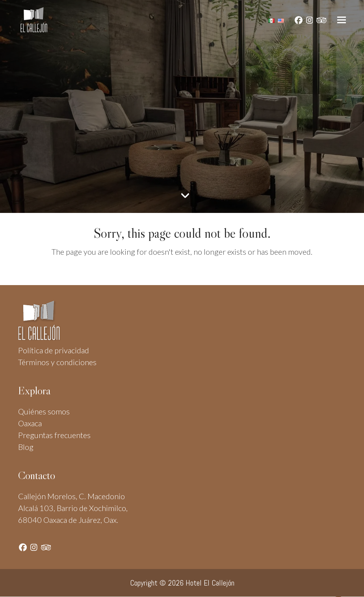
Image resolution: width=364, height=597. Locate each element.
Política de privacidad (54, 350)
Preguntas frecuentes (54, 435)
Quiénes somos (44, 411)
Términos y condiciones (57, 362)
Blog (26, 447)
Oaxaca (30, 423)
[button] (342, 20)
